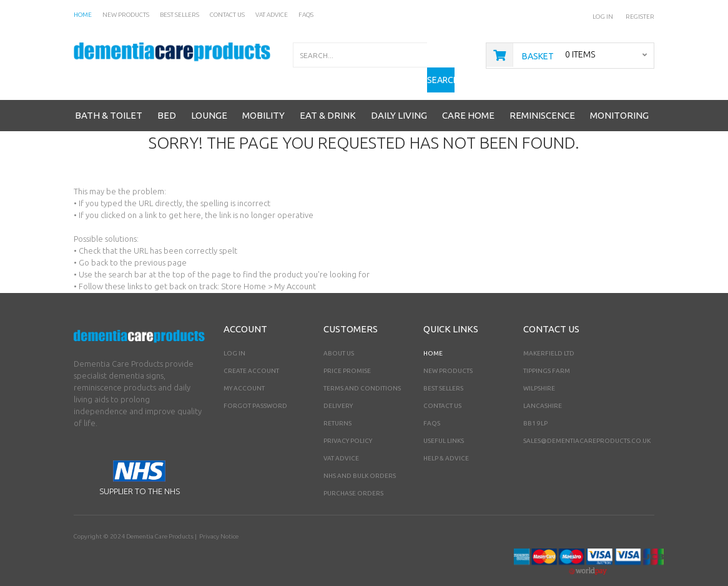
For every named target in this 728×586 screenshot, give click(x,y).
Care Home (468, 96)
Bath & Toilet (109, 96)
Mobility (263, 96)
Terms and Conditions (362, 369)
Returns (337, 404)
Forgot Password (255, 386)
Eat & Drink (328, 96)
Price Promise (347, 351)
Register (640, 17)
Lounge (209, 96)
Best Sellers (443, 369)
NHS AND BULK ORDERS (360, 456)
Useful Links (444, 421)
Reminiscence (542, 96)
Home (433, 334)
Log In (603, 17)
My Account (244, 369)
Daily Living (399, 96)
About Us (339, 334)
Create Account (251, 351)
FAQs (432, 404)
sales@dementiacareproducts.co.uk (587, 421)
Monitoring (619, 96)
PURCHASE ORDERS (353, 474)
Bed (167, 96)
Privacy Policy (348, 421)
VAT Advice (341, 439)
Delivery (338, 386)
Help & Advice (446, 439)
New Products (448, 351)
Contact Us (442, 386)
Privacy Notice (219, 517)
